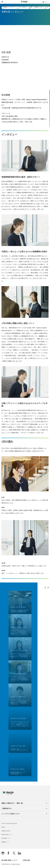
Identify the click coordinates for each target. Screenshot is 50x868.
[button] (24, 803)
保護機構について (5, 842)
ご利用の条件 (26, 860)
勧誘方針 (3, 827)
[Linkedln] (19, 853)
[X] (14, 853)
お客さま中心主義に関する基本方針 (9, 823)
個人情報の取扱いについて (10, 860)
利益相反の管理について (7, 835)
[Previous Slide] (45, 587)
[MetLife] (8, 794)
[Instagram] (3, 853)
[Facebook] (8, 853)
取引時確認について (6, 838)
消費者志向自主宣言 (6, 831)
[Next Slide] (48, 587)
